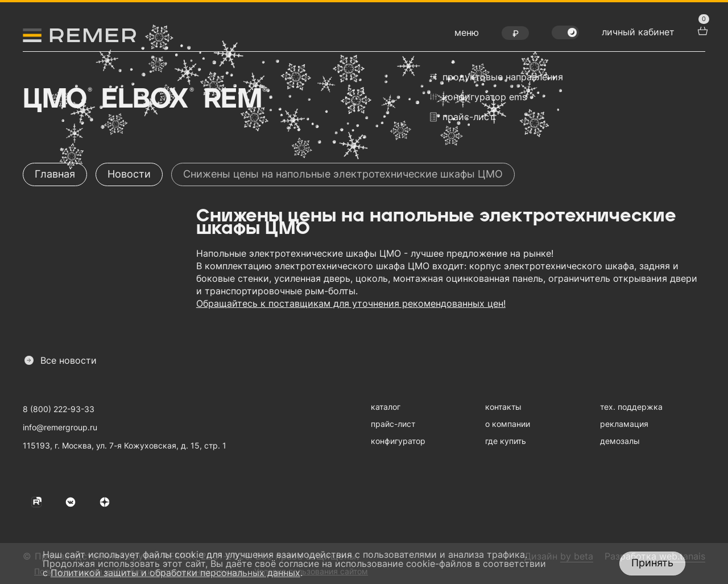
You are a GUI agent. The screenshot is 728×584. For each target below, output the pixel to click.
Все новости (61, 360)
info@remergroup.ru (60, 427)
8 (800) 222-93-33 (59, 409)
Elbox (146, 100)
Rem (234, 100)
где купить (506, 441)
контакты (503, 407)
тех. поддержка (631, 407)
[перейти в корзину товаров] (701, 30)
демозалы (620, 441)
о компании (508, 424)
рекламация (624, 424)
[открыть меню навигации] (467, 35)
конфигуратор (398, 441)
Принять (652, 563)
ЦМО (56, 100)
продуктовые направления (497, 77)
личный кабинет (638, 32)
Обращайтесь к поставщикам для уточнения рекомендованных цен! (351, 303)
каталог (386, 407)
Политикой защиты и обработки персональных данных (175, 573)
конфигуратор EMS (478, 97)
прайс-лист (462, 117)
